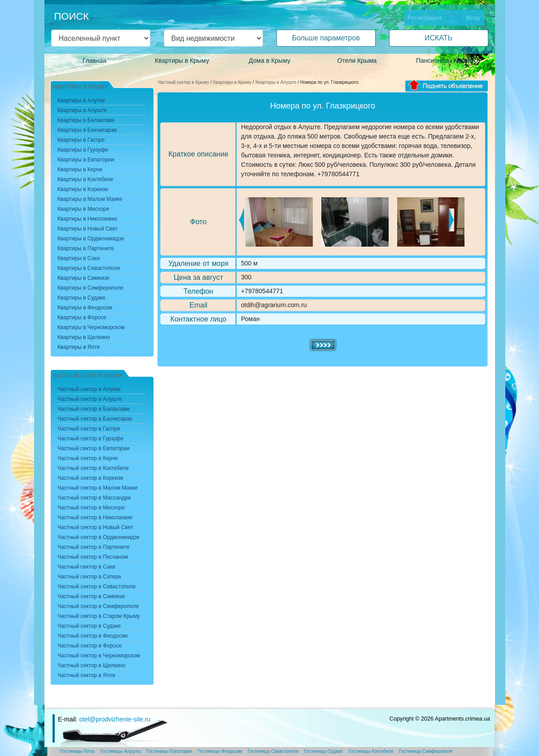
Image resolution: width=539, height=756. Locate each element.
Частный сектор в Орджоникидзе (99, 537)
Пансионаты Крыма (445, 61)
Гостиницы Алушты (121, 751)
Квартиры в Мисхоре (83, 209)
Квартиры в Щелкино (84, 337)
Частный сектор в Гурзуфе (90, 439)
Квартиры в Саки (79, 258)
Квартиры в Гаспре (81, 140)
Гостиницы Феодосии (220, 751)
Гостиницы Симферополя (426, 751)
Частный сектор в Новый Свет (95, 527)
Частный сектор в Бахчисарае (95, 419)
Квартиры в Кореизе (83, 189)
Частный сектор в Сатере (89, 577)
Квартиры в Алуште (276, 82)
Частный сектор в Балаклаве (94, 409)
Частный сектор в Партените (93, 547)
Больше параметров (326, 38)
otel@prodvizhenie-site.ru (115, 719)
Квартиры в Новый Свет (88, 229)
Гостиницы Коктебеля (371, 751)
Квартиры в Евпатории (86, 160)
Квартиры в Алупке (81, 100)
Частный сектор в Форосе (90, 646)
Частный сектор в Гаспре (89, 429)
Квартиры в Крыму (182, 61)
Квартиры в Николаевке (87, 219)
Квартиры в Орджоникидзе (91, 239)
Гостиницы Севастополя (273, 751)
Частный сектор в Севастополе (96, 587)
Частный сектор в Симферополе (98, 606)
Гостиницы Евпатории (169, 751)
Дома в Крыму (269, 61)
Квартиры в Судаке (81, 298)
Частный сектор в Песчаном (93, 557)
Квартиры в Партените (86, 248)
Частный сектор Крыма (88, 376)
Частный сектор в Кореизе (90, 478)
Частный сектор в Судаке (89, 626)
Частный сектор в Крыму (183, 82)
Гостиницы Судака (324, 751)
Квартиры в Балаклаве (86, 120)
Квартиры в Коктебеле (85, 179)
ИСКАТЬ (438, 38)
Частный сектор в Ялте (86, 675)
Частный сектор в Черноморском (99, 656)
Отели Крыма (357, 61)
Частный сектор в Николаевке (95, 517)
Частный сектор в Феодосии (93, 636)
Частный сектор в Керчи (88, 458)
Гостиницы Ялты (77, 751)
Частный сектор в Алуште (90, 399)
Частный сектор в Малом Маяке (98, 488)
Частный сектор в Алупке (89, 389)
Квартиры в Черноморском (91, 327)
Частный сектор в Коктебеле (93, 468)
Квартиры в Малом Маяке (90, 199)
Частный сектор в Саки (86, 567)
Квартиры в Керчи (80, 169)
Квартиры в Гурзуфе (83, 150)
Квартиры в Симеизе (83, 278)
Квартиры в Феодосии (85, 308)
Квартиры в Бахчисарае (87, 130)
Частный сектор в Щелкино (91, 665)
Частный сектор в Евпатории (94, 448)
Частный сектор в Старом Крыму (99, 616)
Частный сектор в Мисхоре (91, 508)
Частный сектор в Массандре (94, 498)
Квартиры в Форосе (82, 317)
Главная (94, 61)
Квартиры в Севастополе (89, 268)
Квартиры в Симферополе (90, 288)
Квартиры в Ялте (79, 347)
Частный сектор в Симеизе (91, 596)
